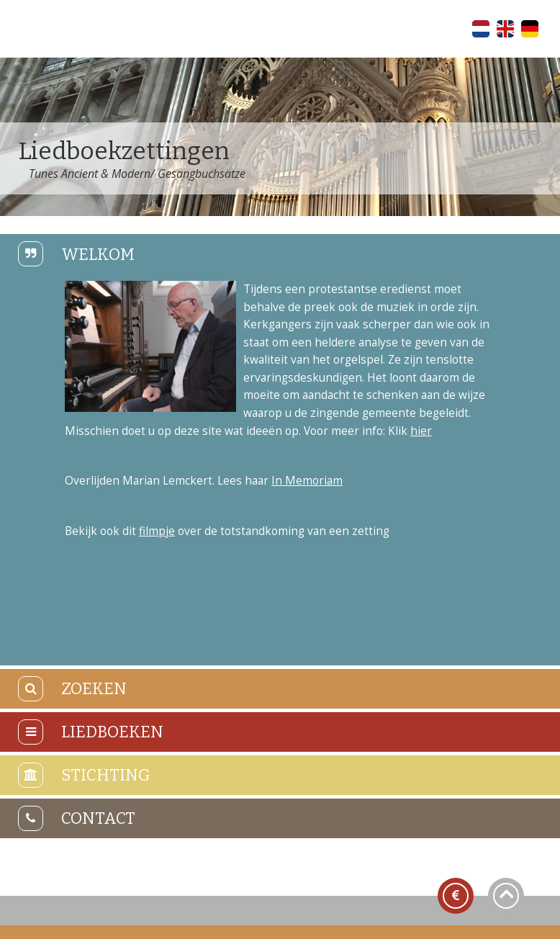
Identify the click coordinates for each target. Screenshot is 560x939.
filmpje (157, 531)
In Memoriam (307, 481)
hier (421, 431)
